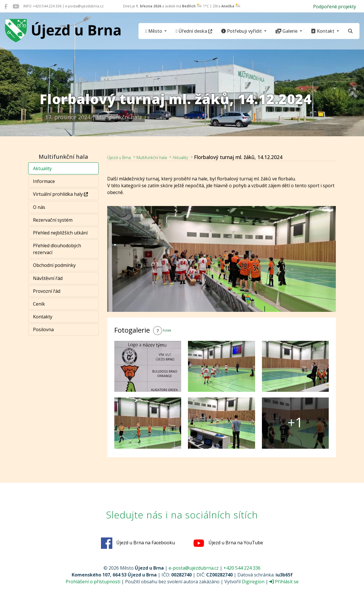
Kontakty (43, 317)
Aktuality (43, 168)
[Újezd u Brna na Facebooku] (6, 6)
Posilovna (44, 329)
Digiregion (253, 582)
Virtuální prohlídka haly (61, 194)
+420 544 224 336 (242, 568)
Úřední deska (194, 31)
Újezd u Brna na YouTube (228, 543)
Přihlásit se (284, 582)
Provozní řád (47, 291)
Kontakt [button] (323, 31)
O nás (39, 207)
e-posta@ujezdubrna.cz (194, 568)
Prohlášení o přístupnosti (93, 582)
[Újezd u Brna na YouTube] (16, 6)
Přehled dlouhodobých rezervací (57, 249)
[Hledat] (350, 31)
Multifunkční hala (161, 157)
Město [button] (154, 31)
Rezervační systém (53, 220)
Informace (44, 181)
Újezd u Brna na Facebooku (138, 543)
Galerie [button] (287, 31)
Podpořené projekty (335, 7)
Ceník (39, 304)
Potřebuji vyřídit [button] (242, 31)
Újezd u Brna (122, 157)
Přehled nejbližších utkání (61, 233)
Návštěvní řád (48, 278)
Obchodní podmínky (55, 265)
